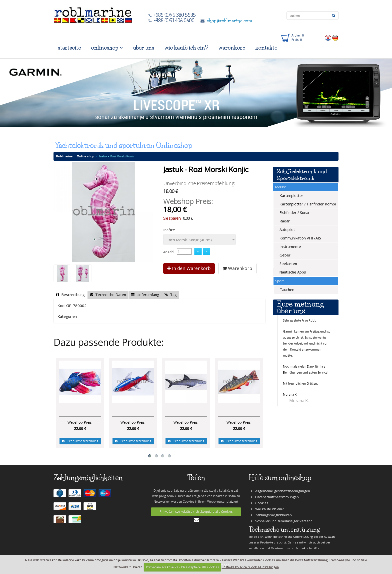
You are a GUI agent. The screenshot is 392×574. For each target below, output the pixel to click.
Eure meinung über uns (300, 307)
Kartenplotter (291, 195)
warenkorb (232, 48)
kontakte (266, 48)
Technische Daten (108, 295)
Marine (281, 187)
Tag (171, 295)
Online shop (85, 156)
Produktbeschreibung (80, 441)
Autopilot (287, 229)
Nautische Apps (292, 272)
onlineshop (107, 48)
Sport (280, 281)
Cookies (260, 503)
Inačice (169, 230)
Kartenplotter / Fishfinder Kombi (307, 204)
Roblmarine (64, 156)
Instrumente (290, 246)
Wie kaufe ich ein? (267, 509)
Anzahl (169, 252)
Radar (284, 221)
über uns (144, 48)
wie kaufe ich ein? (186, 48)
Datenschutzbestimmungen (275, 497)
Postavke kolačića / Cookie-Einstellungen (250, 567)
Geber (284, 255)
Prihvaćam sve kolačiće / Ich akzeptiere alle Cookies (196, 512)
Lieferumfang (145, 295)
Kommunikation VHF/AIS (300, 238)
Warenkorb (237, 268)
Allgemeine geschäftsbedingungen (280, 491)
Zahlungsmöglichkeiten (271, 515)
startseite (69, 48)
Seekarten (288, 263)
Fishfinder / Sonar (294, 212)
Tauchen (286, 290)
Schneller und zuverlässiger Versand (282, 521)
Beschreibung (70, 295)
